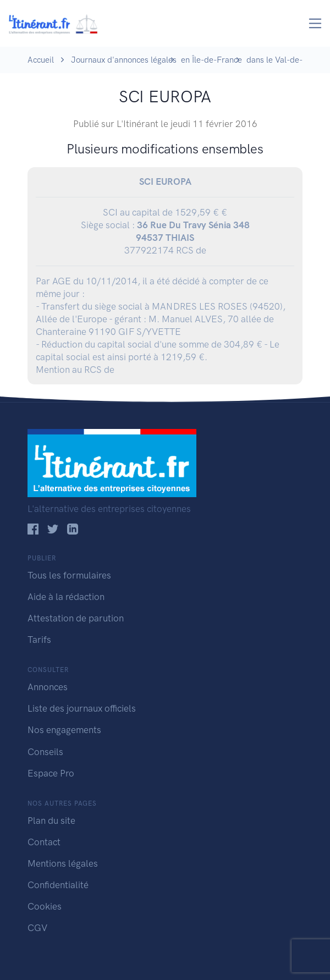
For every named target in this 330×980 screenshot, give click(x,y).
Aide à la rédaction (66, 597)
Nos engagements (64, 730)
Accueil (41, 60)
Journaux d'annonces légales (124, 60)
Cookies (45, 906)
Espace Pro (51, 773)
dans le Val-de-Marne (286, 60)
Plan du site (51, 821)
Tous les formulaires (69, 575)
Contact (44, 842)
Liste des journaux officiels (82, 708)
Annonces (48, 687)
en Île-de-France (211, 60)
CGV (37, 928)
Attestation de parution (76, 618)
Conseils (45, 752)
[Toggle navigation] (315, 23)
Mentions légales (63, 863)
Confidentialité (58, 885)
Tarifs (39, 640)
